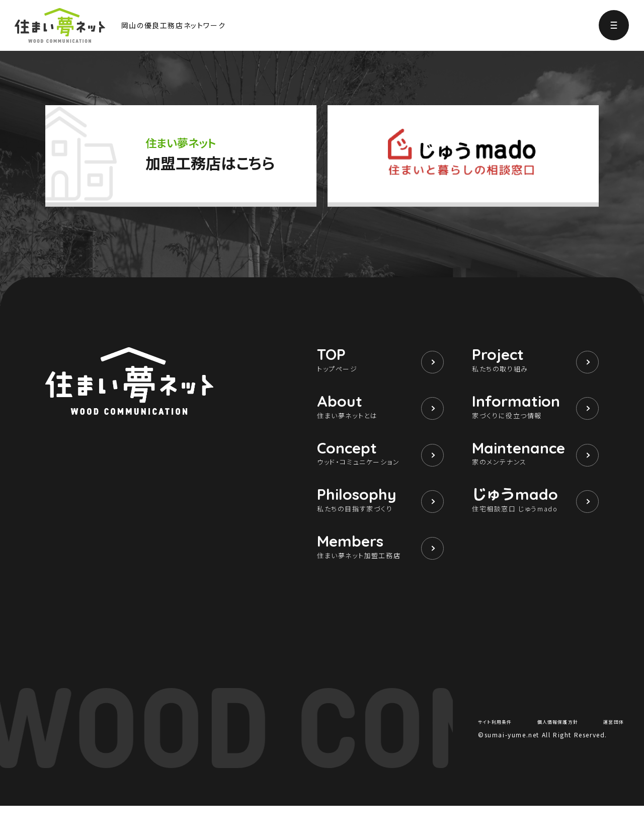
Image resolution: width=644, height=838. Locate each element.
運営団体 (610, 753)
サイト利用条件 (501, 753)
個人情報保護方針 (560, 753)
